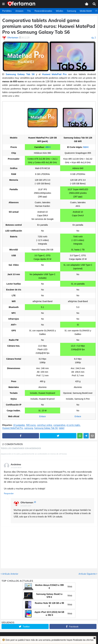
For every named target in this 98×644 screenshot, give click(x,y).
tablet (62, 428)
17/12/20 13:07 (26, 506)
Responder (9, 493)
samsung (29, 428)
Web (70, 587)
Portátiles (7, 11)
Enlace (42, 416)
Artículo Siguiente (87, 574)
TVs (29, 11)
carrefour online (45, 425)
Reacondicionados (43, 11)
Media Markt (86, 11)
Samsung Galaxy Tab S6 (20, 74)
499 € (48, 147)
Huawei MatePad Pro (54, 74)
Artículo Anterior (10, 574)
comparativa (59, 425)
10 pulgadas (19, 425)
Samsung (71, 11)
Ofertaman (27, 502)
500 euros (31, 425)
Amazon (19, 11)
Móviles (60, 11)
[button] (3, 4)
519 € (86, 147)
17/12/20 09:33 (16, 468)
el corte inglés (73, 425)
